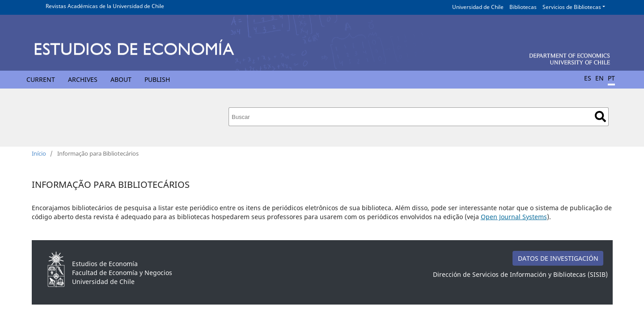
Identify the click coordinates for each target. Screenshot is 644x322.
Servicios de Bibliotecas (572, 7)
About (121, 79)
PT (611, 78)
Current (41, 79)
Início (39, 153)
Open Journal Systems (514, 217)
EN (600, 78)
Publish (157, 79)
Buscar (600, 117)
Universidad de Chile (478, 7)
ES (588, 78)
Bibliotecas (523, 7)
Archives (83, 79)
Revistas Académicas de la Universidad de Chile (105, 6)
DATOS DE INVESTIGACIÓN (558, 258)
